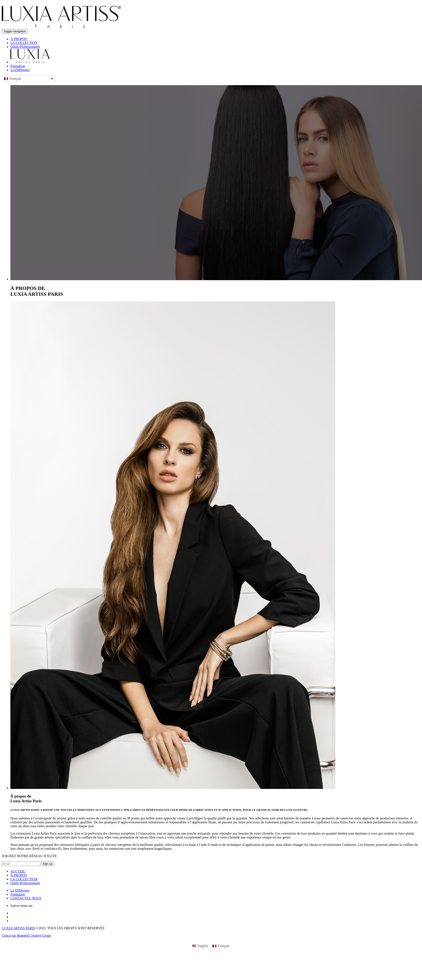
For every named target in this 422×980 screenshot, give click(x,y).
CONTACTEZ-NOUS (26, 898)
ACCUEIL (18, 871)
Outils (25, 47)
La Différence (20, 70)
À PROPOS (19, 39)
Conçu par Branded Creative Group (26, 935)
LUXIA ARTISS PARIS (18, 928)
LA (24, 43)
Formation (18, 66)
